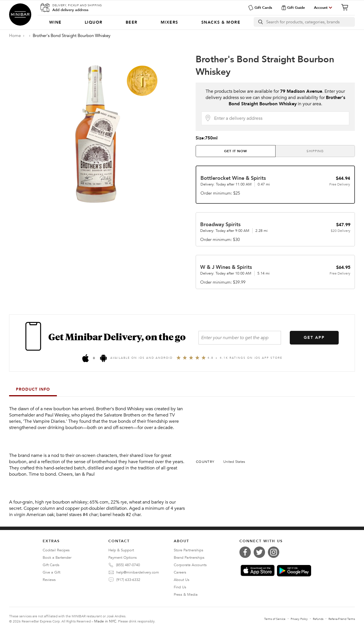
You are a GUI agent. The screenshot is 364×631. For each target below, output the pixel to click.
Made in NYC (105, 621)
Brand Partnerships (189, 558)
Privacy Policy (299, 619)
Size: (207, 138)
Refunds (318, 619)
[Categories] (145, 22)
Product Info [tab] (33, 389)
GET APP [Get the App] (314, 338)
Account (321, 8)
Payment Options (123, 558)
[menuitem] (55, 22)
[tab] (236, 151)
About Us (182, 580)
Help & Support (121, 550)
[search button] (260, 22)
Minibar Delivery (20, 15)
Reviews (49, 580)
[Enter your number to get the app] (240, 338)
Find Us (180, 587)
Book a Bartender (57, 558)
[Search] (310, 22)
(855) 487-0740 (128, 565)
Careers (180, 572)
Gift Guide (293, 8)
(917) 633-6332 (128, 580)
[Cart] (346, 7)
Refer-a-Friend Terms (342, 619)
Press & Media (186, 595)
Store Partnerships (189, 550)
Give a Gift (51, 572)
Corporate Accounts (190, 565)
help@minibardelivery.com (138, 572)
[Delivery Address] (280, 118)
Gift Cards (260, 8)
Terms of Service (275, 619)
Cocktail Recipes (56, 550)
